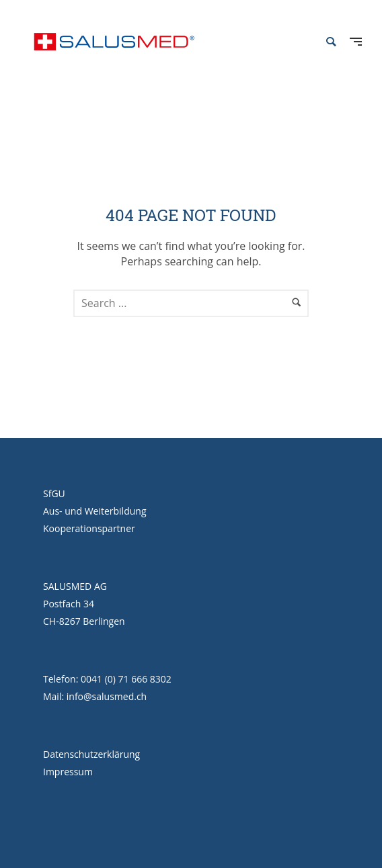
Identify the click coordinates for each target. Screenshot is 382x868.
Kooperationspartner (89, 528)
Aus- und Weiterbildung (95, 511)
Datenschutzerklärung (91, 754)
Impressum (68, 772)
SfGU (54, 493)
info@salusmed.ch (107, 696)
